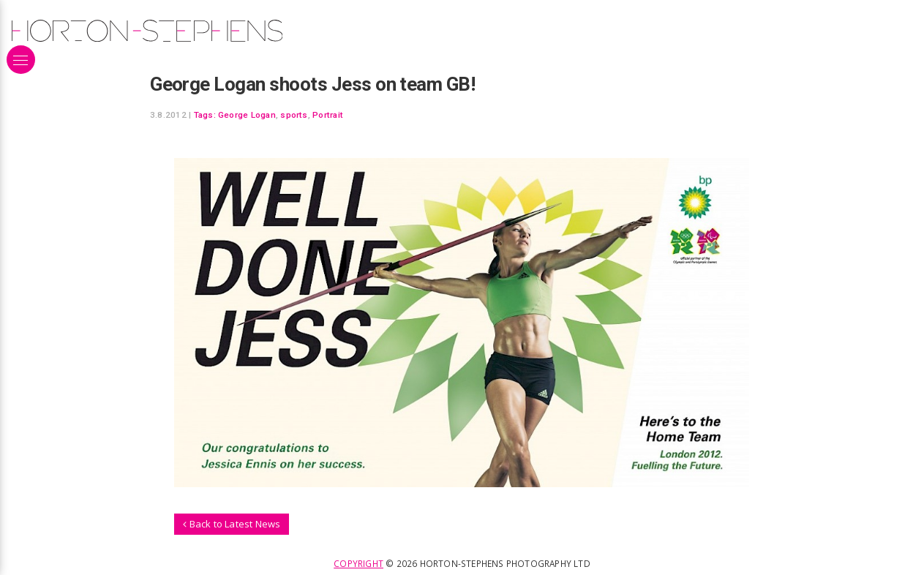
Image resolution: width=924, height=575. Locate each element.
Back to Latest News (232, 524)
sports (294, 115)
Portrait (328, 115)
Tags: (205, 115)
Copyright (358, 563)
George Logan (247, 115)
